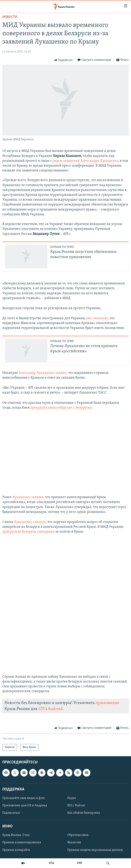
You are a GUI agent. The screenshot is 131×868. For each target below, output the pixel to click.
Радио (72, 798)
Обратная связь (78, 835)
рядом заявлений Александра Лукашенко (85, 161)
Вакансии (74, 842)
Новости (10, 17)
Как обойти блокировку (84, 813)
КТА (51, 863)
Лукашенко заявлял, (29, 497)
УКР (80, 863)
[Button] (63, 60)
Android (55, 709)
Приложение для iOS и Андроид (25, 806)
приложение (107, 703)
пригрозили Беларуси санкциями (28, 532)
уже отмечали (97, 318)
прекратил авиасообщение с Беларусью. (62, 408)
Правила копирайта (16, 850)
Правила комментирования (22, 842)
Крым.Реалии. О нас (16, 835)
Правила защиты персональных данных (95, 850)
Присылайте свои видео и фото (24, 798)
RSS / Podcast (76, 806)
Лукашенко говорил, (30, 522)
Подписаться (11, 813)
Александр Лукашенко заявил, (43, 373)
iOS (42, 709)
